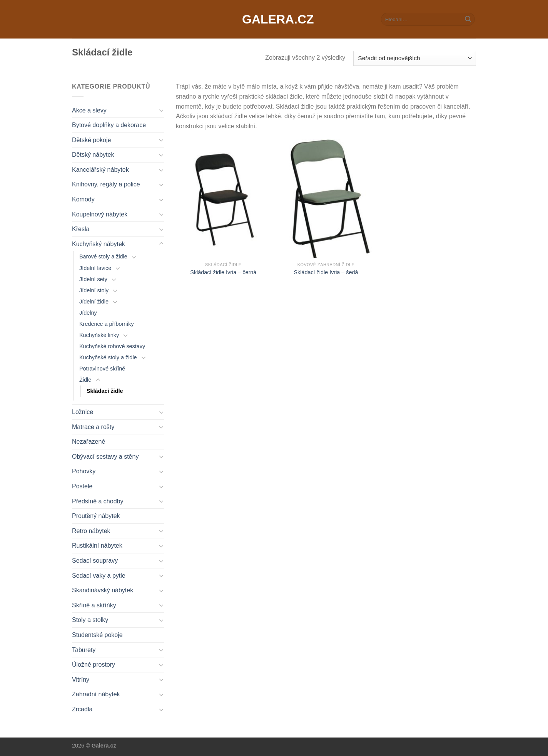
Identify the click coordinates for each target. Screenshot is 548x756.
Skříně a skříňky (94, 605)
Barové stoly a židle (103, 256)
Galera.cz (274, 19)
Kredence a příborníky (107, 324)
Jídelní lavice (95, 268)
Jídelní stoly (94, 290)
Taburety (84, 650)
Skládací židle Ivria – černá (223, 272)
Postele (82, 486)
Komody (83, 199)
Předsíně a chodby (98, 501)
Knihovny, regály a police (106, 184)
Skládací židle (105, 391)
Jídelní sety (93, 279)
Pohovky (84, 471)
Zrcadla (82, 709)
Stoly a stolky (90, 620)
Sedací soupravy (95, 561)
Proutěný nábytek (96, 516)
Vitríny (81, 680)
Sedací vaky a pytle (99, 576)
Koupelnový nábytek (100, 214)
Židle (85, 380)
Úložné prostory (94, 665)
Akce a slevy (89, 110)
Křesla (81, 229)
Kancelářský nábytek (100, 170)
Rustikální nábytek (97, 546)
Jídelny (88, 313)
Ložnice (83, 412)
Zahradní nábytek (96, 694)
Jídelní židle (94, 302)
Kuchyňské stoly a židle (108, 357)
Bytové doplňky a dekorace (109, 125)
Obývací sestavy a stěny (105, 457)
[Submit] (468, 19)
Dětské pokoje (91, 140)
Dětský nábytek (93, 155)
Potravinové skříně (102, 369)
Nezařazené (89, 442)
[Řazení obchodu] (415, 58)
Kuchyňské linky (99, 335)
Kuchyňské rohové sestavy (112, 346)
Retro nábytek (91, 531)
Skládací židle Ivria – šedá (326, 272)
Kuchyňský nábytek (99, 244)
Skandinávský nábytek (103, 590)
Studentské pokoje (97, 635)
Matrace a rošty (93, 427)
